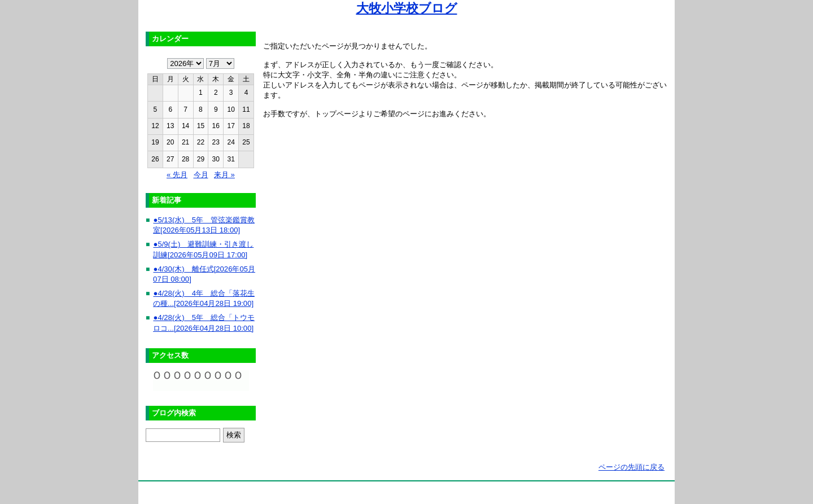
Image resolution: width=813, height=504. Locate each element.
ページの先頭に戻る (631, 467)
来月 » (224, 175)
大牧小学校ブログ (407, 8)
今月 (201, 175)
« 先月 (177, 175)
